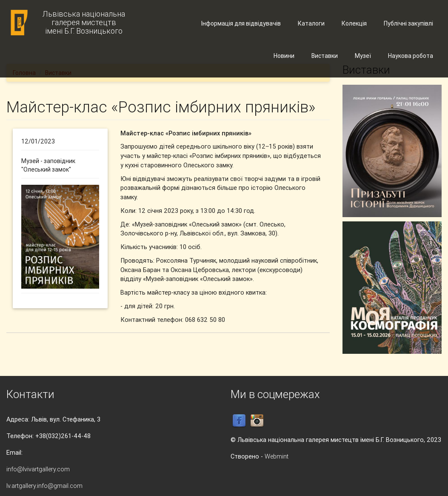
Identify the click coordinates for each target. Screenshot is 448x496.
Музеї (363, 56)
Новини (284, 56)
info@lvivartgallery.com (38, 469)
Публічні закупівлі (408, 23)
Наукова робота (411, 56)
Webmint (277, 456)
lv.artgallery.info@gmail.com (44, 486)
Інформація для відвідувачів (241, 23)
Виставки (325, 56)
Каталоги (311, 23)
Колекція (354, 23)
